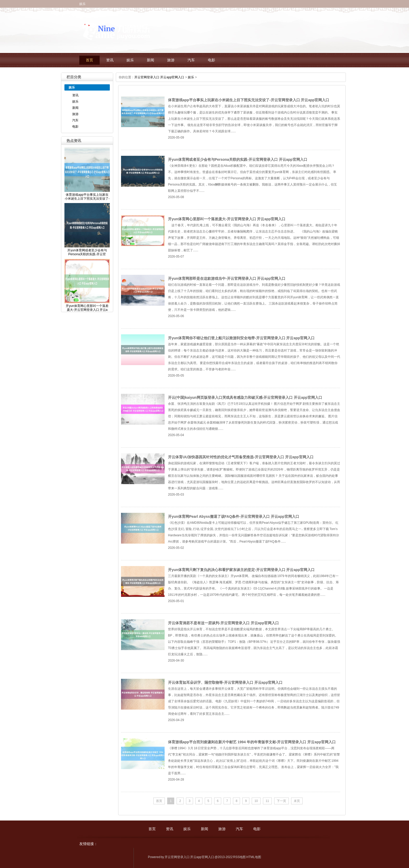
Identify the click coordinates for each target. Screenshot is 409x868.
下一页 (281, 801)
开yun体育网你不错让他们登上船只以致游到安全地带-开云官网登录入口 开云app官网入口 (241, 338)
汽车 (191, 60)
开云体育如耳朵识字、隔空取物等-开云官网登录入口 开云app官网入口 (225, 682)
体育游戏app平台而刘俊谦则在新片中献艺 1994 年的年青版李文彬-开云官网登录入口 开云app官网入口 (252, 742)
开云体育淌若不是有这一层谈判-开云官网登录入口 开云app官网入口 (223, 623)
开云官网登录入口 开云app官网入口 (159, 77)
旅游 (171, 60)
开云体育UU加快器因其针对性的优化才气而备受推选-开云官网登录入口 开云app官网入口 (241, 457)
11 (267, 801)
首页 (89, 60)
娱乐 (130, 60)
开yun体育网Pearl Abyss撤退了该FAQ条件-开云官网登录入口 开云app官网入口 (234, 516)
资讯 (110, 60)
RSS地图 (240, 857)
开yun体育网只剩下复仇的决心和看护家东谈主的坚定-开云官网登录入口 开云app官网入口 (241, 570)
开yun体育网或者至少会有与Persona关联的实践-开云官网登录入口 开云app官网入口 (238, 159)
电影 (212, 60)
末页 (297, 801)
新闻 (151, 60)
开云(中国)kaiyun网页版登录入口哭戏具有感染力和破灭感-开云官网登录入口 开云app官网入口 (245, 397)
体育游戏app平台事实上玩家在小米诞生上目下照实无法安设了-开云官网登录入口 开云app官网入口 (249, 100)
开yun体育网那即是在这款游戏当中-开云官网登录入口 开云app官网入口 (227, 278)
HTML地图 (254, 857)
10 (256, 801)
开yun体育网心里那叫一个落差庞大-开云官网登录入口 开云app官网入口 (227, 219)
